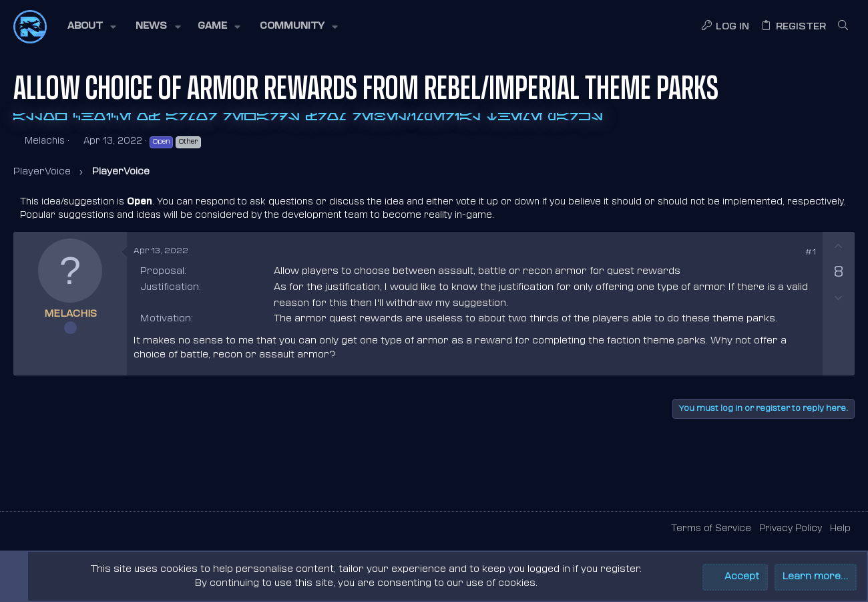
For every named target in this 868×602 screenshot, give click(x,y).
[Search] (843, 27)
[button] (91, 27)
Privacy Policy (791, 529)
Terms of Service (711, 529)
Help (840, 529)
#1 (811, 253)
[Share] (792, 253)
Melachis (45, 141)
